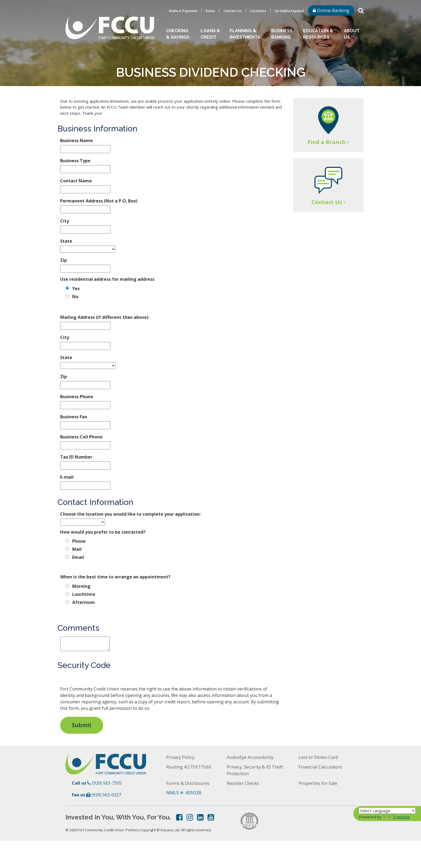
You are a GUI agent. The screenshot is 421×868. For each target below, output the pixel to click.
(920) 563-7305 (107, 783)
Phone (79, 541)
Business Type (75, 161)
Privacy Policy (181, 757)
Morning (81, 586)
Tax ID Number (76, 457)
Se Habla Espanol (289, 11)
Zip (63, 260)
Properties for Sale (318, 783)
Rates (210, 11)
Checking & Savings (178, 34)
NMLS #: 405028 (184, 793)
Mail (77, 549)
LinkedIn (200, 817)
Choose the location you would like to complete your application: (130, 514)
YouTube (211, 817)
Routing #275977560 (189, 767)
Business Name (77, 141)
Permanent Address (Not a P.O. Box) (99, 201)
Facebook (179, 817)
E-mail (67, 477)
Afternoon (84, 602)
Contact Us (233, 11)
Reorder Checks (243, 783)
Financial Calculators (321, 767)
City (65, 221)
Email (78, 557)
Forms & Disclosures (188, 783)
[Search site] (361, 10)
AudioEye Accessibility (251, 757)
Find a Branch (327, 142)
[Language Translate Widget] (387, 811)
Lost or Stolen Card (319, 757)
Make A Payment (183, 11)
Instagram (190, 817)
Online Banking (331, 10)
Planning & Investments (245, 34)
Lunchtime (84, 594)
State (66, 241)
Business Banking (282, 34)
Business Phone (77, 397)
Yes (76, 289)
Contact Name (76, 181)
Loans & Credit (210, 34)
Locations (258, 11)
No (75, 297)
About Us (352, 34)
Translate (396, 817)
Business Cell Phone (81, 437)
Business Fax (74, 417)
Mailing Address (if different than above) (104, 317)
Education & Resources (318, 34)
